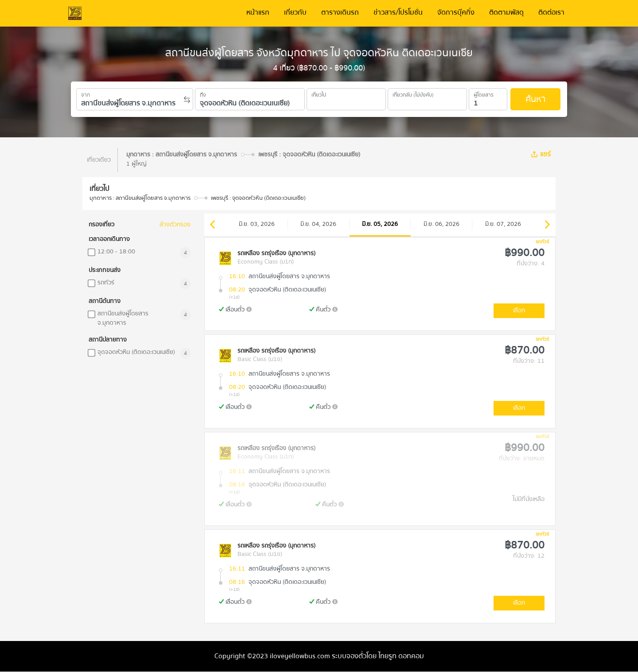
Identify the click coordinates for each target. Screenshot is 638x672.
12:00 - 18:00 (116, 252)
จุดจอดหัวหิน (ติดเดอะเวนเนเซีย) (136, 352)
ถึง (203, 93)
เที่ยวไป (319, 93)
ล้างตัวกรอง (175, 225)
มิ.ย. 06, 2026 (442, 224)
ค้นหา (535, 99)
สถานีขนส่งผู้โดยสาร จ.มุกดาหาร (123, 319)
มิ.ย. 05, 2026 (380, 224)
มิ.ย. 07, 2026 (503, 224)
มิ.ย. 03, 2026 (257, 224)
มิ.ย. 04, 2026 (318, 224)
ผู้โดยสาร (484, 93)
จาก (86, 93)
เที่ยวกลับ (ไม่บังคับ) (413, 93)
